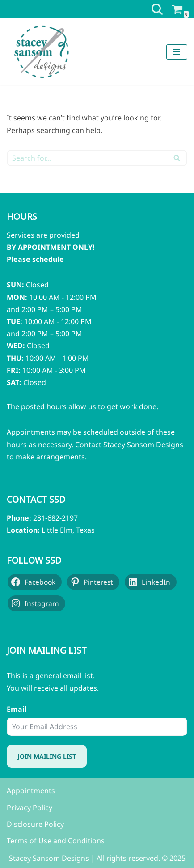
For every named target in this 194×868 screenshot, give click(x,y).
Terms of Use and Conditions (56, 841)
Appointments (31, 791)
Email (17, 709)
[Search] (157, 9)
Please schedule (35, 259)
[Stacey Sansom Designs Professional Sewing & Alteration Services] (41, 52)
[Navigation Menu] (177, 52)
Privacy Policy (30, 808)
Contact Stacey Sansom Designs (129, 445)
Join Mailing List (47, 756)
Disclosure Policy (35, 824)
